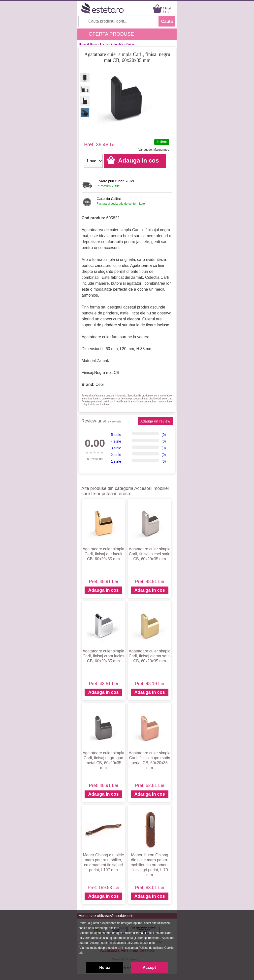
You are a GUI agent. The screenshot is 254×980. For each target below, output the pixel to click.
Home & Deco (88, 44)
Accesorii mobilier (111, 44)
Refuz (105, 967)
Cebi (100, 384)
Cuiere (130, 44)
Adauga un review (155, 421)
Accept (149, 967)
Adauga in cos (103, 590)
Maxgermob (161, 150)
